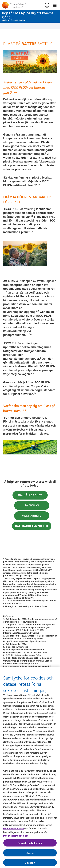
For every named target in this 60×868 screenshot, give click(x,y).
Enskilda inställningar (30, 844)
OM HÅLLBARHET (30, 495)
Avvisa (30, 854)
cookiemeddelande (13, 830)
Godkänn (30, 864)
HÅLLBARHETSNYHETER (32, 526)
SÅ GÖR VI (32, 505)
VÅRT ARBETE (32, 516)
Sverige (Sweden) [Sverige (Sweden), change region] (47, 5)
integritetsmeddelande (16, 837)
